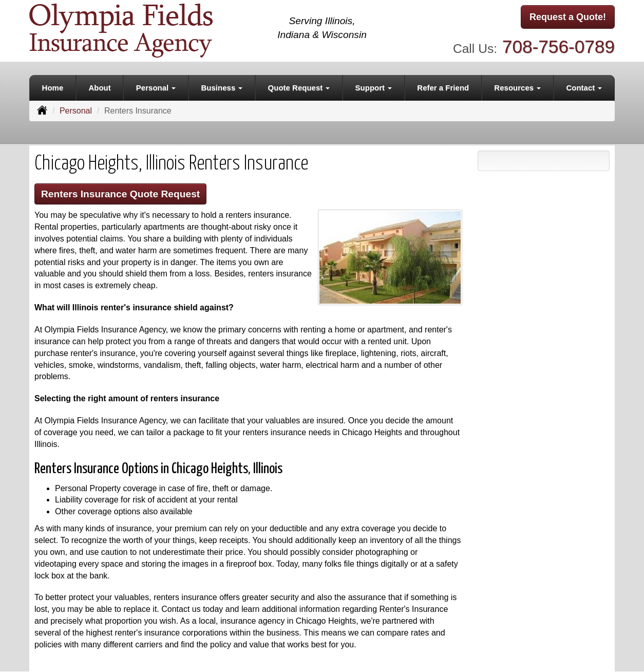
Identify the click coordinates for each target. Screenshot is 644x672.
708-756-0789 (558, 46)
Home (53, 88)
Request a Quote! (568, 17)
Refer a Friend (443, 88)
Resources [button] (517, 88)
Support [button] (374, 88)
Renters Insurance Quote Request (120, 194)
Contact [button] (584, 88)
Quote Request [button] (299, 88)
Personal (76, 111)
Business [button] (222, 88)
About (99, 88)
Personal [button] (156, 88)
